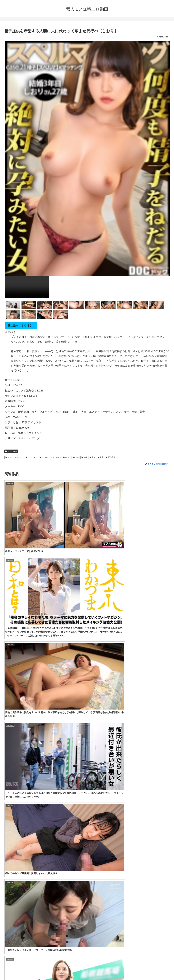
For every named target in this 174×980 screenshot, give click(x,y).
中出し (67, 457)
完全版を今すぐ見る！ (21, 325)
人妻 (76, 457)
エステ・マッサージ (14, 457)
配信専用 (111, 457)
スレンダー (31, 457)
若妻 (101, 457)
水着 (84, 457)
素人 (92, 457)
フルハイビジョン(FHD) (50, 457)
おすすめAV (11, 451)
